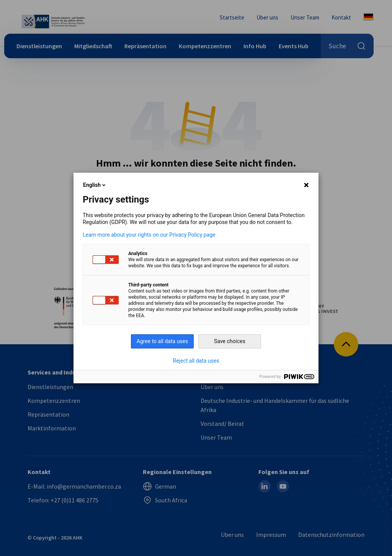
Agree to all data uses (163, 341)
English (95, 185)
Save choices (230, 341)
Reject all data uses (196, 361)
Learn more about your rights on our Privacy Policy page (149, 235)
